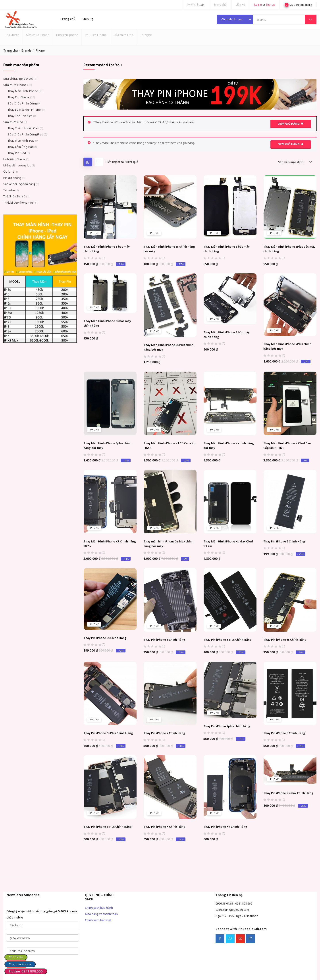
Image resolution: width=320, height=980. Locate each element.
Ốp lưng (9, 172)
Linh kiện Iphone (67, 35)
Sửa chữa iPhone (38, 35)
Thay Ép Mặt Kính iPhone (24, 110)
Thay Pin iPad (17, 153)
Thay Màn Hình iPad (21, 141)
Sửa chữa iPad (123, 35)
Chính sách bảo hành (99, 908)
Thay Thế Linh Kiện (20, 116)
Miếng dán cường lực (17, 165)
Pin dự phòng (12, 178)
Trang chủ (220, 5)
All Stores (13, 35)
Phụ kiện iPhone (96, 35)
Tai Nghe (146, 35)
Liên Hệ (240, 5)
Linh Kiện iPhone (14, 159)
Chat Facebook (20, 964)
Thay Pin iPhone (19, 97)
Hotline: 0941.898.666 (26, 971)
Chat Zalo (16, 957)
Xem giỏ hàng (289, 123)
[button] (298, 5)
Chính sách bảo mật (98, 920)
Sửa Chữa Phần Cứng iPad (25, 134)
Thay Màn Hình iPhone (23, 91)
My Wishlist (196, 5)
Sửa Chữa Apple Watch (19, 79)
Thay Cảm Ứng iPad (21, 147)
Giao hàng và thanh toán (101, 914)
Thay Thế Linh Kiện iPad (23, 128)
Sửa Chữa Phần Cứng (22, 103)
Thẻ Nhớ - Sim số (14, 196)
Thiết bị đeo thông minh (19, 203)
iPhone (94, 233)
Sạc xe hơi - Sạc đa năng (19, 184)
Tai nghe (9, 190)
